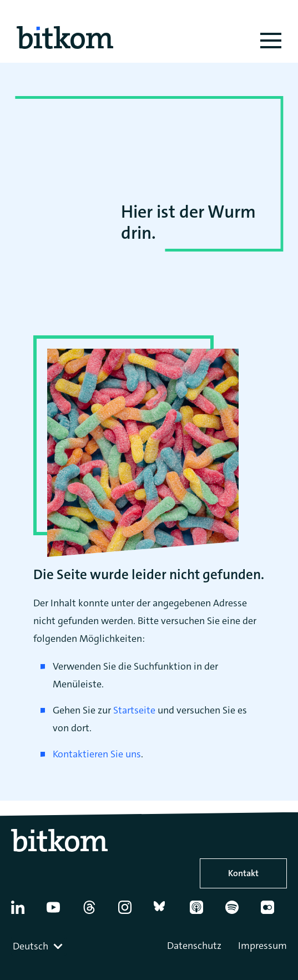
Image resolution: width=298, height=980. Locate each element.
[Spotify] (238, 912)
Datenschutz (194, 946)
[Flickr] (273, 912)
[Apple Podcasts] (202, 912)
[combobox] (39, 946)
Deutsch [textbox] (31, 946)
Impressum (262, 946)
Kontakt (243, 873)
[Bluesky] (166, 912)
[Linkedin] (24, 912)
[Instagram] (131, 912)
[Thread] (95, 912)
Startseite (134, 710)
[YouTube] (59, 912)
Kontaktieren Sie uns (97, 754)
